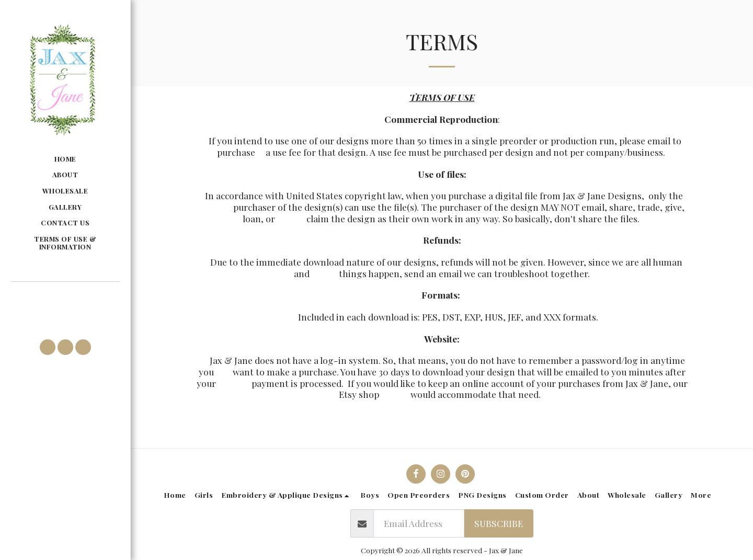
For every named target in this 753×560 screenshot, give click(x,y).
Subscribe (499, 523)
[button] (65, 297)
